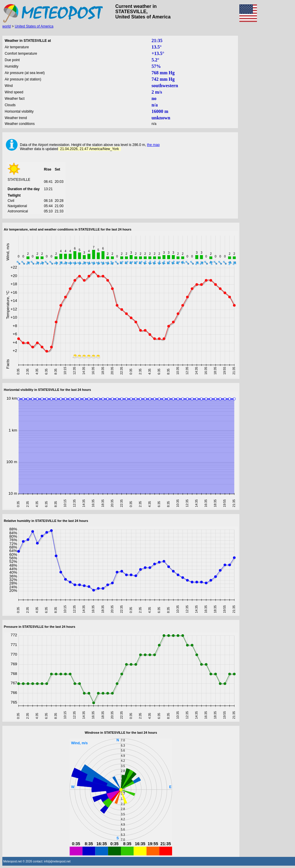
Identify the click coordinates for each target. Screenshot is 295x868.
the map (153, 145)
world (7, 26)
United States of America (34, 26)
